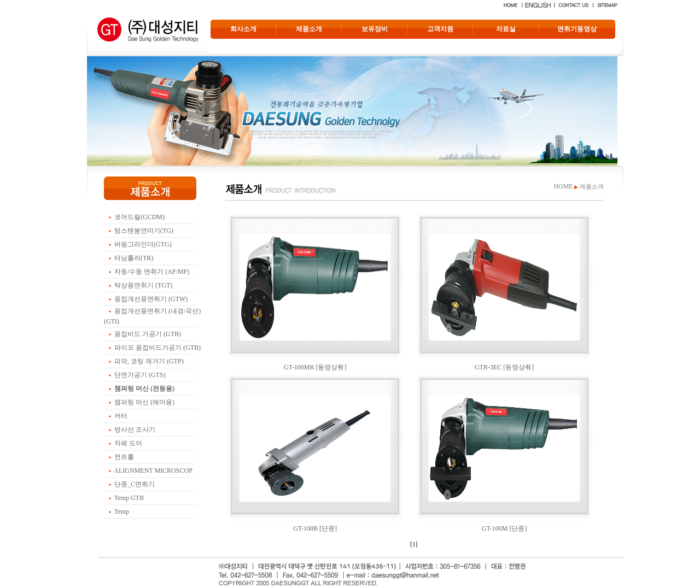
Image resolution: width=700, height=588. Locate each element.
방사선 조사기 (135, 430)
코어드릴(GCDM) (139, 217)
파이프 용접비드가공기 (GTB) (157, 348)
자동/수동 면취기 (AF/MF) (152, 272)
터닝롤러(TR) (134, 258)
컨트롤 (124, 457)
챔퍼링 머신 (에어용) (144, 402)
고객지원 (440, 29)
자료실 (506, 29)
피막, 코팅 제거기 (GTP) (149, 361)
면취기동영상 (577, 29)
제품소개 (309, 29)
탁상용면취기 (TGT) (143, 285)
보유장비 (375, 29)
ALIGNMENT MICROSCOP (153, 471)
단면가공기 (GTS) (140, 375)
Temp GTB (129, 498)
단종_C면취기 (135, 484)
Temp (122, 511)
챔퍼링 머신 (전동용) (144, 389)
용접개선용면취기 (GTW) (151, 299)
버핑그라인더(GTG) (143, 244)
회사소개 (243, 29)
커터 (121, 416)
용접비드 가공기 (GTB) (148, 334)
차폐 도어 (128, 443)
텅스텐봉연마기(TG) (144, 231)
